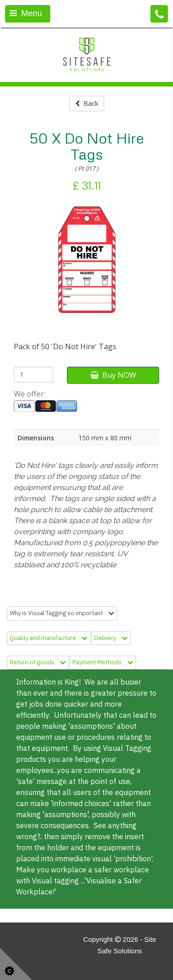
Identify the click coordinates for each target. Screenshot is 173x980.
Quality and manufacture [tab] (49, 638)
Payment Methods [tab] (103, 662)
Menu (26, 13)
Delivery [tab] (111, 638)
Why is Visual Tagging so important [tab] (62, 613)
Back (87, 103)
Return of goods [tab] (38, 662)
